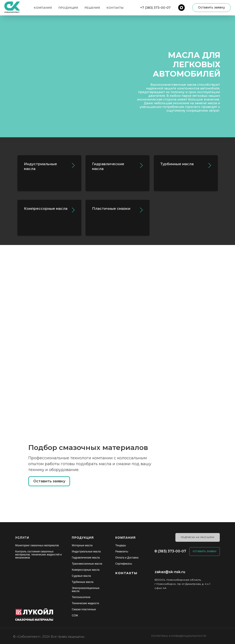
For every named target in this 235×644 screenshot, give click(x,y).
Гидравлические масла (86, 558)
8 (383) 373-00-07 (170, 551)
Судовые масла (81, 576)
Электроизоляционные (86, 588)
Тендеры (121, 545)
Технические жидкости (85, 603)
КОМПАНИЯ (126, 538)
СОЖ (75, 615)
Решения (92, 8)
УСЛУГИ (22, 538)
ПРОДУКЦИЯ (83, 538)
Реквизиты (122, 552)
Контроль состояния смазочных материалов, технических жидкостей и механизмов (38, 555)
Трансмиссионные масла (87, 564)
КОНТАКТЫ (126, 573)
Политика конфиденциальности (179, 636)
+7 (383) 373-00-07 (155, 8)
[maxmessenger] (181, 8)
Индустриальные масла (86, 552)
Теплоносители (81, 597)
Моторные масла (82, 545)
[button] (211, 8)
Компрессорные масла (86, 570)
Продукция (68, 8)
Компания (43, 8)
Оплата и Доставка (127, 558)
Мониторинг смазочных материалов (37, 545)
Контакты (115, 8)
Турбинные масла (83, 582)
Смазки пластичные (84, 609)
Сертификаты (124, 564)
